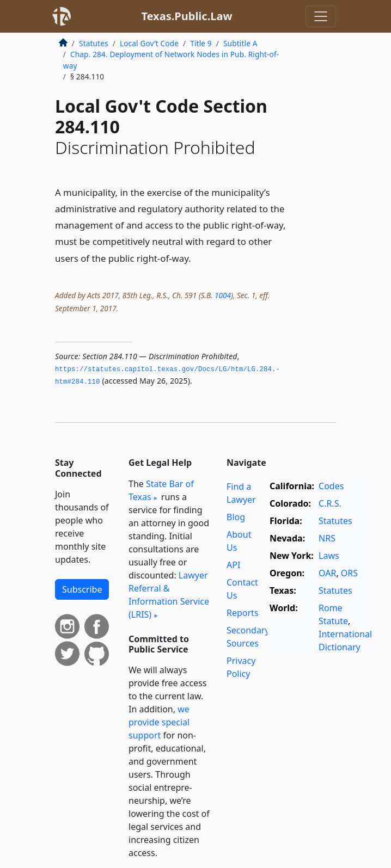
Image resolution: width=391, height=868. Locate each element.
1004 (223, 295)
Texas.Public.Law (187, 16)
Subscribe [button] (82, 589)
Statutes (94, 43)
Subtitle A (240, 43)
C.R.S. (330, 503)
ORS (349, 573)
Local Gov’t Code (149, 43)
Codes (331, 486)
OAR (327, 573)
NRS (327, 538)
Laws (329, 556)
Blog (236, 517)
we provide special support (159, 722)
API (233, 565)
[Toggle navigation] (321, 16)
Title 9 (201, 43)
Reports (243, 613)
